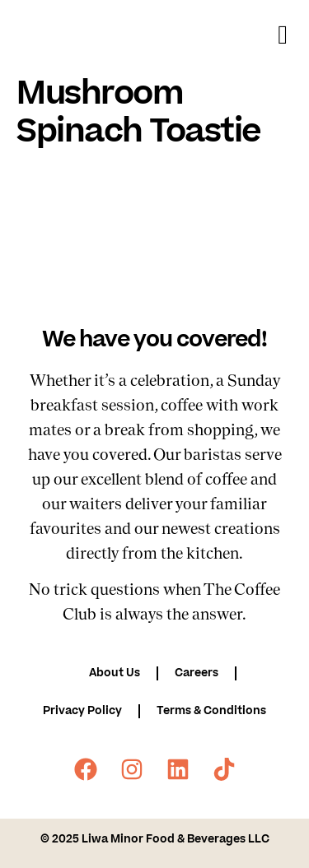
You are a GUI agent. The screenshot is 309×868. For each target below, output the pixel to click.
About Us (115, 673)
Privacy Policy (82, 710)
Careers (197, 673)
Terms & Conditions (211, 710)
